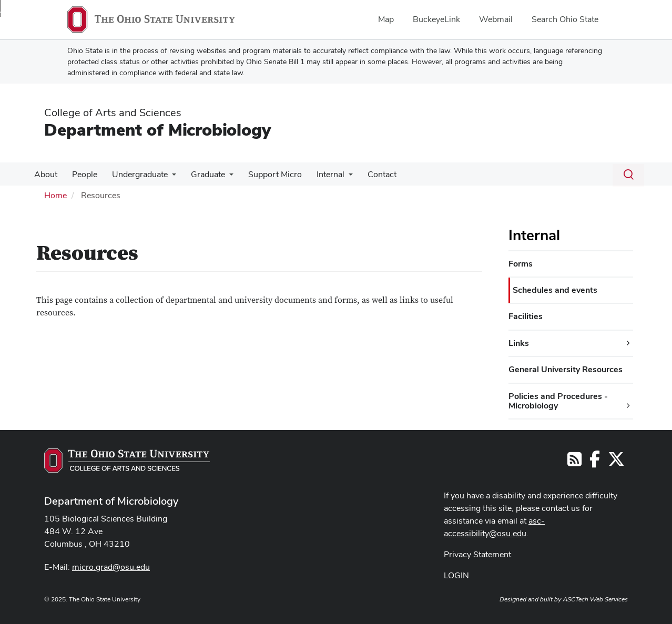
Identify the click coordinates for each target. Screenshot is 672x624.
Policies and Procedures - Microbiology (558, 401)
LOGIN (456, 575)
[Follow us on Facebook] (595, 462)
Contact (368, 174)
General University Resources (566, 369)
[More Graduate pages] (222, 177)
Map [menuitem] (386, 19)
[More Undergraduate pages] (167, 177)
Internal (319, 174)
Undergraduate (135, 174)
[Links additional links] (628, 343)
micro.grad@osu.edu (111, 567)
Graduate (201, 174)
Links (519, 343)
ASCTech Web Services (595, 599)
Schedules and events (555, 290)
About (45, 174)
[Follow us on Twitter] (616, 462)
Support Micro (266, 174)
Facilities (526, 316)
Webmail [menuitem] (496, 19)
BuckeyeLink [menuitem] (436, 19)
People (82, 174)
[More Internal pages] (337, 177)
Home (55, 195)
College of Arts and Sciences (113, 112)
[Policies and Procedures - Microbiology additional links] (628, 406)
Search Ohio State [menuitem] (565, 19)
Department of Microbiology (157, 130)
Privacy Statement (477, 554)
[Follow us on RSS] (574, 462)
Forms (521, 264)
